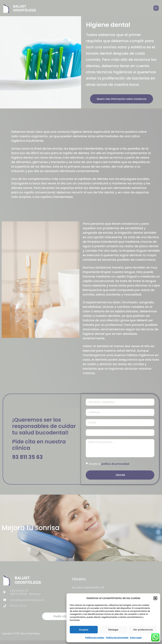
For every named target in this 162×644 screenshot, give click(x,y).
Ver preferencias (143, 630)
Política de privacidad (117, 638)
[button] (155, 598)
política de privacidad (115, 467)
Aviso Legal (136, 638)
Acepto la (109, 467)
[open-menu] (156, 8)
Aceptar (84, 630)
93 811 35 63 (27, 459)
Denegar (113, 630)
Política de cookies (95, 638)
